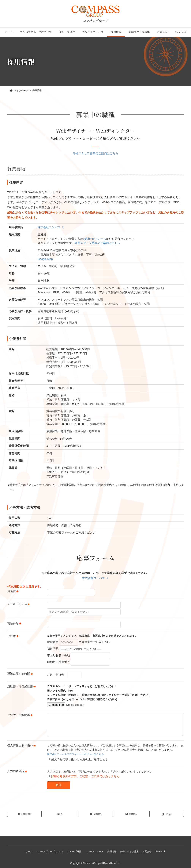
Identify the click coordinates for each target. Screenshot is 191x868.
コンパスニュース (93, 32)
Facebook (181, 32)
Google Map (45, 258)
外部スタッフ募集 (139, 32)
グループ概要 (67, 32)
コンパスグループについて (36, 32)
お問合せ (162, 32)
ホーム (9, 32)
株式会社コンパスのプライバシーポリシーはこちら (78, 754)
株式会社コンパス (51, 227)
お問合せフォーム (95, 238)
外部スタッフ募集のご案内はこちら (95, 153)
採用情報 (116, 32)
